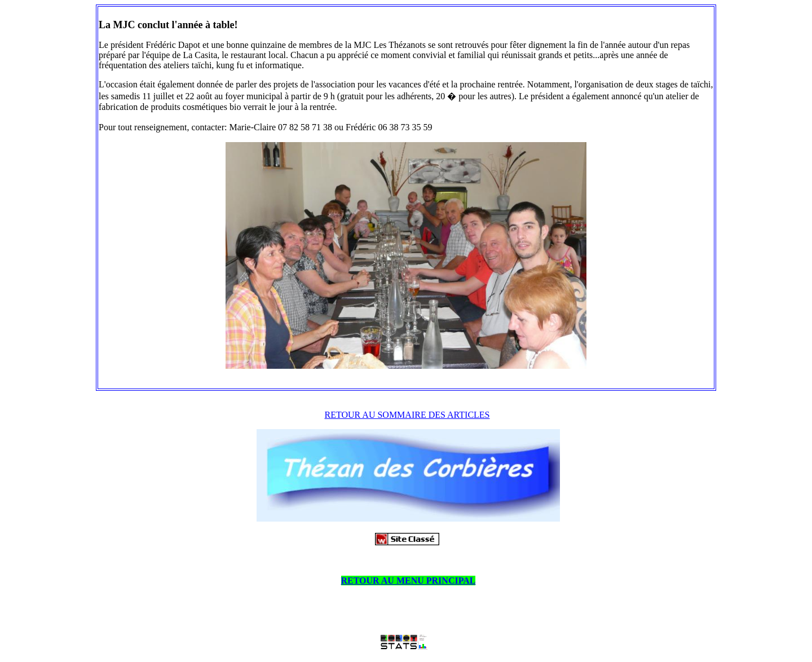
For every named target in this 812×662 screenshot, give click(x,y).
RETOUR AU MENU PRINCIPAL (409, 581)
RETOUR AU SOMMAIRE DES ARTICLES (407, 415)
